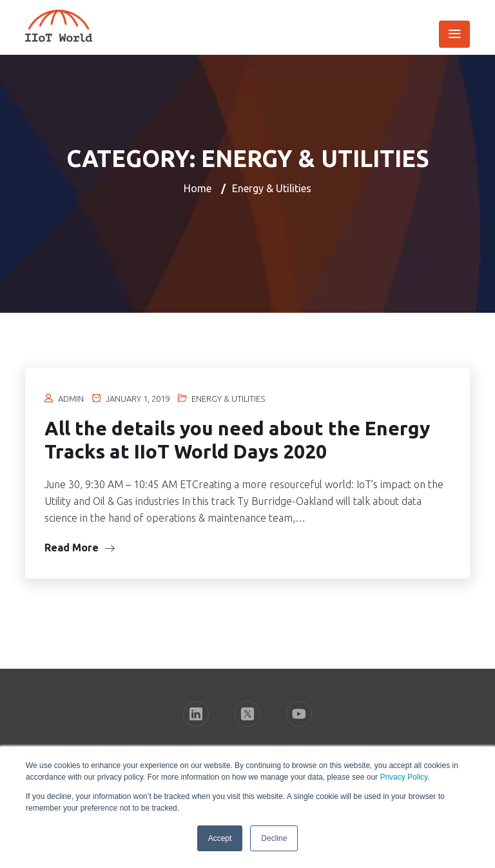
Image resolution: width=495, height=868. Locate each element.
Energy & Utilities (228, 399)
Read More (80, 547)
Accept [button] (220, 838)
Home (198, 188)
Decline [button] (274, 838)
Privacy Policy (403, 777)
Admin (71, 399)
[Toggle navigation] (454, 34)
